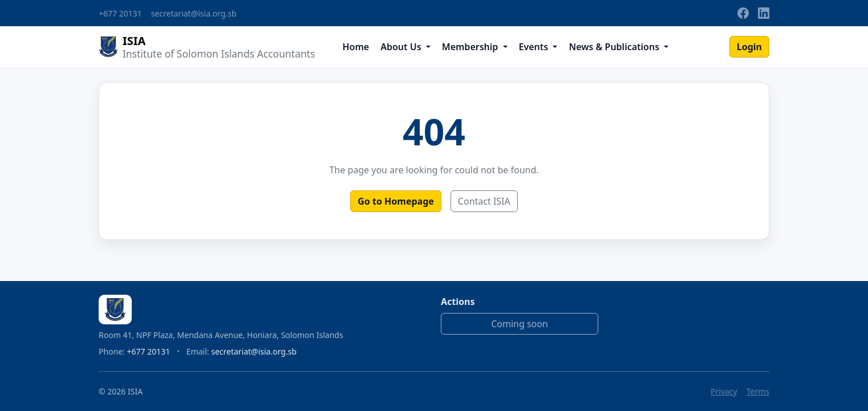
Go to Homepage (396, 201)
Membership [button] (471, 47)
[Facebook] (743, 13)
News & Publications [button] (615, 47)
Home (356, 47)
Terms (758, 391)
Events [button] (535, 47)
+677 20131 (120, 13)
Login (749, 47)
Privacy (724, 391)
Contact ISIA (484, 201)
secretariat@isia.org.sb (194, 13)
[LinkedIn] (764, 13)
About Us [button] (402, 47)
